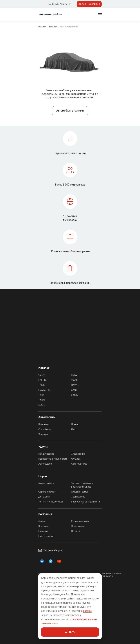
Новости (43, 531)
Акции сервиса (46, 483)
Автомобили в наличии (70, 111)
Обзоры (75, 531)
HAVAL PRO (45, 390)
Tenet (41, 395)
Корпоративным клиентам (53, 459)
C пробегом (45, 429)
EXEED (42, 380)
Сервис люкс (78, 497)
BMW (74, 375)
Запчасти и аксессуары (51, 502)
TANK (42, 385)
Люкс (74, 429)
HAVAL (75, 385)
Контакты (44, 526)
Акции (42, 521)
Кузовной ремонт (80, 492)
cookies (87, 611)
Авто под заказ (79, 464)
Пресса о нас (78, 526)
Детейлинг (44, 497)
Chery (74, 390)
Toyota (42, 400)
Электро (43, 434)
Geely (41, 375)
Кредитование (46, 454)
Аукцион (76, 459)
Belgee (75, 395)
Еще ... (42, 405)
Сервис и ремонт (47, 492)
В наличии (44, 425)
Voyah (74, 380)
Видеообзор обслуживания (86, 502)
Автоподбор (45, 464)
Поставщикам (46, 536)
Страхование (78, 454)
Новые (75, 425)
